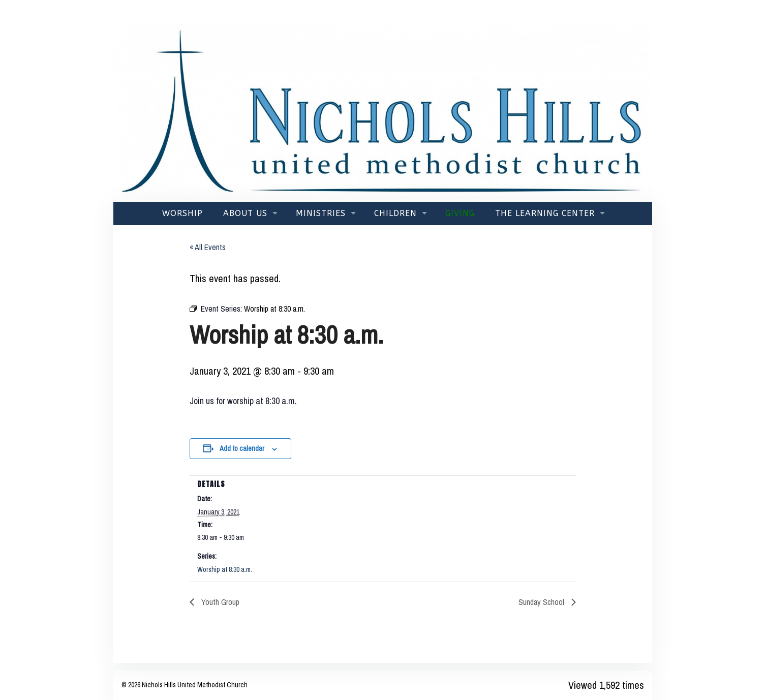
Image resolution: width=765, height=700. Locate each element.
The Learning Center (545, 213)
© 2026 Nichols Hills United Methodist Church (185, 685)
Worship (182, 213)
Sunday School (542, 602)
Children (395, 213)
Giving (460, 213)
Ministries (321, 213)
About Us (245, 213)
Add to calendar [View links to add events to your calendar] (242, 448)
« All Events (208, 247)
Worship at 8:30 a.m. (225, 569)
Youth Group (219, 602)
